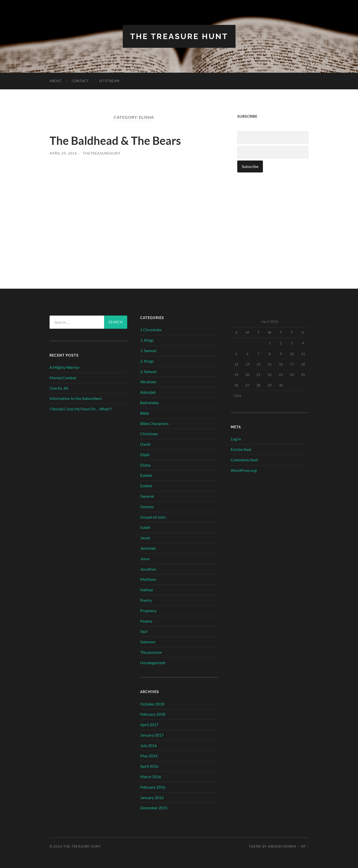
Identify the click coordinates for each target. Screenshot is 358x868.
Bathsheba (149, 402)
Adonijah (148, 392)
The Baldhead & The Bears (115, 141)
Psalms (146, 621)
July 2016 (149, 745)
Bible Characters (154, 423)
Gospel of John (153, 517)
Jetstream (109, 81)
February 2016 (153, 787)
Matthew (148, 579)
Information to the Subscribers (76, 398)
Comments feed (244, 460)
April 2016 (149, 766)
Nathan (147, 590)
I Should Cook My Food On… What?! (81, 408)
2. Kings (147, 361)
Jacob (145, 538)
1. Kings (147, 340)
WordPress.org (244, 470)
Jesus (145, 558)
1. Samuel (148, 350)
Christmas (149, 434)
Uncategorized (153, 662)
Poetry (146, 600)
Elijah (145, 454)
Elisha (145, 465)
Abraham (148, 382)
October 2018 (152, 704)
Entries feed (241, 449)
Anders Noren (282, 846)
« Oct (237, 395)
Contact (80, 81)
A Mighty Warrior (65, 367)
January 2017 (152, 735)
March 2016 (151, 776)
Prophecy (148, 610)
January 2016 (152, 797)
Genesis (147, 506)
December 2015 (154, 808)
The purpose (151, 652)
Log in (236, 439)
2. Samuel (148, 371)
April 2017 (149, 724)
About (56, 81)
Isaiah (145, 527)
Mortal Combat (63, 377)
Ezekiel (146, 475)
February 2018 (153, 714)
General (147, 496)
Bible (145, 413)
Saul (144, 631)
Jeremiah (148, 548)
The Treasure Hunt (179, 36)
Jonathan (148, 569)
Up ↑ (305, 846)
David (145, 444)
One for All (59, 388)
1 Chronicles (151, 330)
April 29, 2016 (63, 153)
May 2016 (149, 756)
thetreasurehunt (102, 153)
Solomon (148, 642)
